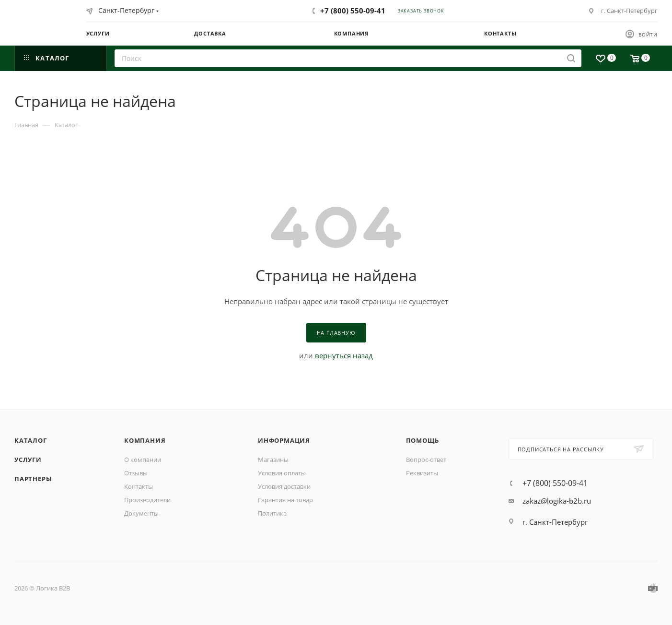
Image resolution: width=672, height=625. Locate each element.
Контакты (139, 486)
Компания (145, 440)
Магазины (273, 460)
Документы (141, 513)
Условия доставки (284, 486)
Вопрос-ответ (426, 460)
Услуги (28, 460)
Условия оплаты (282, 473)
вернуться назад (344, 355)
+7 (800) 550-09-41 (353, 11)
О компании (143, 460)
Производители (147, 500)
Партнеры (33, 479)
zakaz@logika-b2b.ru (557, 501)
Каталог (31, 440)
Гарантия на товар (285, 500)
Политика (272, 513)
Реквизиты (422, 473)
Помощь (423, 440)
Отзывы (136, 473)
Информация (284, 440)
